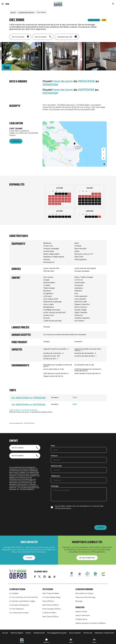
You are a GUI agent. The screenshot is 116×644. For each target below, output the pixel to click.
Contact (29, 558)
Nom (53, 446)
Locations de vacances (26, 12)
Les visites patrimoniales (19, 613)
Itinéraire (16, 141)
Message (55, 486)
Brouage (79, 601)
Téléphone (55, 476)
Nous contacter (75, 633)
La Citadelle (14, 593)
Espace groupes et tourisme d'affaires (90, 623)
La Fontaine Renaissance (19, 605)
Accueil (13, 12)
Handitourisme (81, 619)
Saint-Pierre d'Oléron (51, 605)
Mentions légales (17, 633)
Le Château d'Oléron (17, 589)
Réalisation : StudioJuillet (104, 633)
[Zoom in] (104, 150)
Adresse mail (56, 466)
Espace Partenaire (83, 615)
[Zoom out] (104, 154)
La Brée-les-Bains (49, 613)
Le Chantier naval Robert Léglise (22, 601)
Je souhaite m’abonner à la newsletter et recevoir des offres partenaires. (79, 507)
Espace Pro (80, 607)
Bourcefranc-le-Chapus (84, 593)
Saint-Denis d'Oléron (50, 617)
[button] (3, 55)
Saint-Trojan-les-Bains (51, 593)
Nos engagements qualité (57, 633)
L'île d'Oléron (48, 589)
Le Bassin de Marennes (84, 589)
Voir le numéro (18, 448)
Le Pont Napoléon (17, 609)
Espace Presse (81, 612)
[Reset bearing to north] (104, 158)
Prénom (54, 456)
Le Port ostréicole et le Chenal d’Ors (24, 597)
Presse (28, 633)
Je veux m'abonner (87, 558)
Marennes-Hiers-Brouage (85, 597)
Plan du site (88, 633)
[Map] (75, 144)
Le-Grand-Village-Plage (51, 597)
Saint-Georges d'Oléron (52, 609)
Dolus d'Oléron (48, 601)
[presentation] (68, 517)
